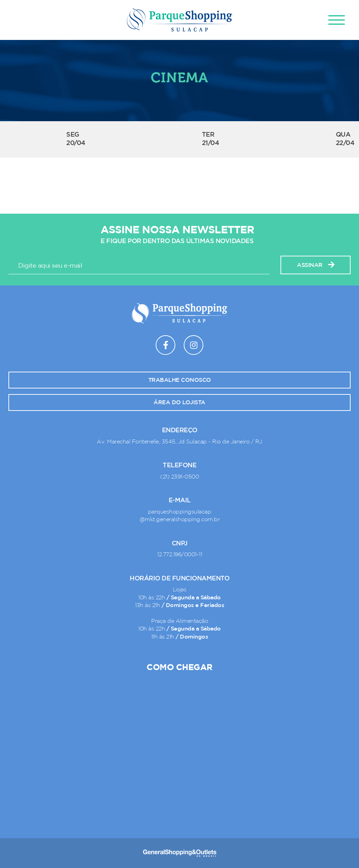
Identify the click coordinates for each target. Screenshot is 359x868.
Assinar (316, 265)
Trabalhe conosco (180, 380)
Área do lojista (179, 402)
